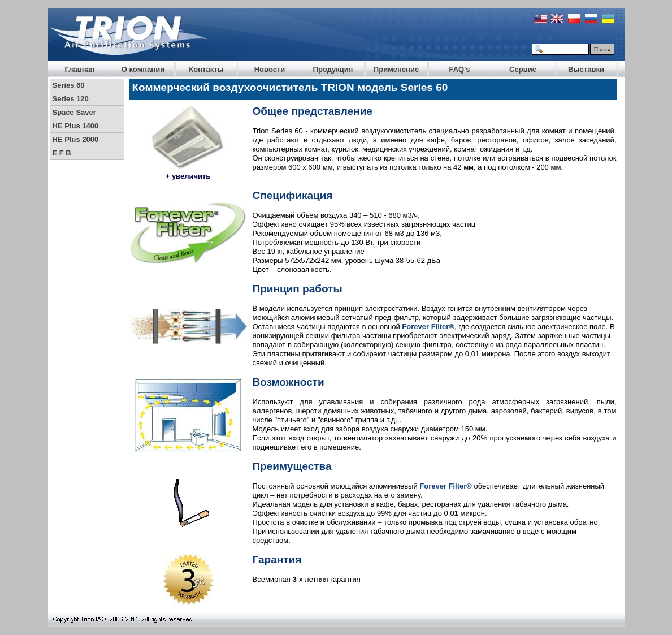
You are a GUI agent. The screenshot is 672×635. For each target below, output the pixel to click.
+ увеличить (188, 176)
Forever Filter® (428, 327)
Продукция (333, 69)
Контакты (206, 69)
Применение (396, 69)
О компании (143, 69)
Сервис (523, 69)
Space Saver (74, 112)
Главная (80, 69)
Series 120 (71, 99)
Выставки (586, 69)
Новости (270, 69)
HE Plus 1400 (76, 126)
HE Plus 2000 (76, 139)
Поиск (602, 49)
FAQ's (459, 69)
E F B (62, 153)
